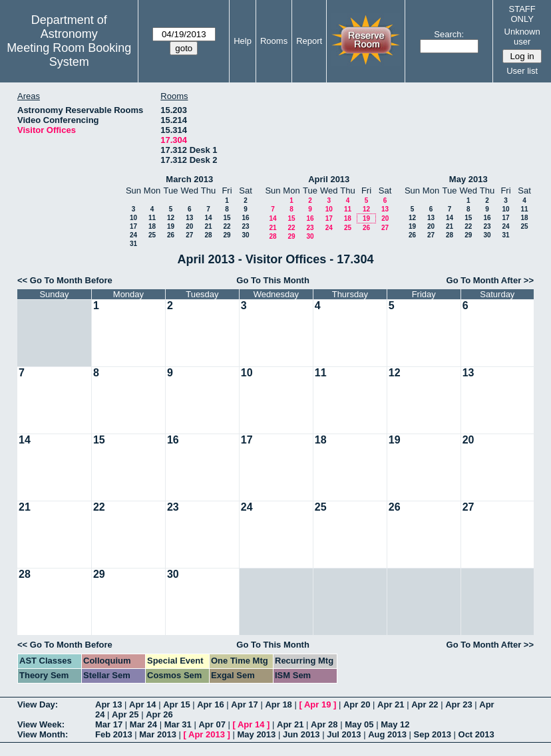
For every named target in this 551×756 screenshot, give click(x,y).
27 (189, 235)
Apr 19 (317, 704)
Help (243, 41)
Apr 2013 (207, 734)
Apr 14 (142, 704)
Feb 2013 (114, 734)
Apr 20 (357, 704)
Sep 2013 (433, 734)
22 (227, 226)
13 (189, 218)
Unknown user (522, 37)
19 (171, 226)
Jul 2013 (344, 734)
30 (245, 235)
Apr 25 (125, 714)
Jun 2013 (301, 734)
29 (227, 235)
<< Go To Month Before (65, 280)
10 (133, 218)
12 (171, 218)
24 (133, 235)
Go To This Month (273, 280)
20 (189, 226)
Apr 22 (425, 704)
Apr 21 (391, 704)
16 (245, 218)
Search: (449, 34)
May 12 (395, 724)
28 (208, 235)
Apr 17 (244, 704)
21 (208, 226)
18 (152, 226)
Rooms (274, 41)
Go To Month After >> (490, 280)
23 (245, 226)
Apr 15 (176, 704)
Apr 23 (459, 704)
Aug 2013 (387, 734)
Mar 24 (143, 724)
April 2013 (329, 179)
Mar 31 (178, 724)
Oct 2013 (476, 734)
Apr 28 (324, 724)
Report (309, 41)
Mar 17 (109, 724)
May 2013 (468, 179)
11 (152, 218)
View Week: (41, 724)
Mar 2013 (158, 734)
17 (133, 226)
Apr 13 (108, 704)
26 (171, 235)
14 (208, 218)
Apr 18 (278, 704)
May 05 (359, 724)
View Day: (38, 704)
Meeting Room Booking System (69, 55)
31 (133, 244)
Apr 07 (212, 724)
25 (152, 235)
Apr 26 (159, 714)
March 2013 (189, 179)
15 (227, 218)
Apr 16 (210, 704)
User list (522, 71)
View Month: (43, 734)
